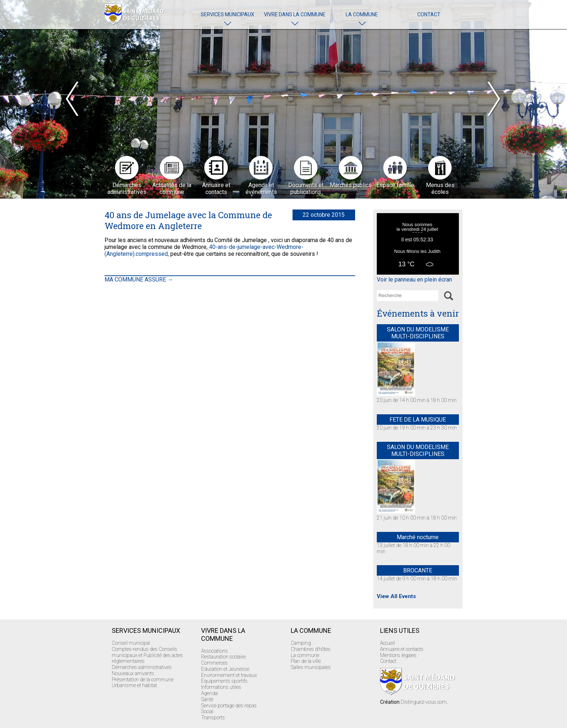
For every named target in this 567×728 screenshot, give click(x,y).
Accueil (387, 643)
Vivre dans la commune (295, 14)
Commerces (214, 663)
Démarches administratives (142, 667)
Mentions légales (398, 655)
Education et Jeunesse (225, 669)
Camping (301, 643)
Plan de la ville (306, 661)
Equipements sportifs (224, 681)
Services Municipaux (227, 14)
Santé (207, 699)
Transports (213, 718)
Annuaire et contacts (402, 649)
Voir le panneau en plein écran (414, 280)
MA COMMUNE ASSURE (139, 280)
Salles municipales (311, 667)
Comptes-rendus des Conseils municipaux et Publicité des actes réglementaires (147, 655)
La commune (362, 14)
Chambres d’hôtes (311, 649)
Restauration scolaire (223, 657)
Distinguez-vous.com (424, 702)
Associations (214, 651)
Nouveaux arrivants (133, 673)
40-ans (218, 247)
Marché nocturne (418, 537)
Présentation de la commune (143, 680)
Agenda (209, 693)
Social (207, 711)
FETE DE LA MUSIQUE (418, 420)
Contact (429, 14)
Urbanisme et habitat (134, 685)
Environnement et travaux (229, 675)
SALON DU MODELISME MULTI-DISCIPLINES (418, 333)
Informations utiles (221, 687)
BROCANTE (418, 570)
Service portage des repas (229, 706)
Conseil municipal (131, 643)
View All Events (396, 596)
